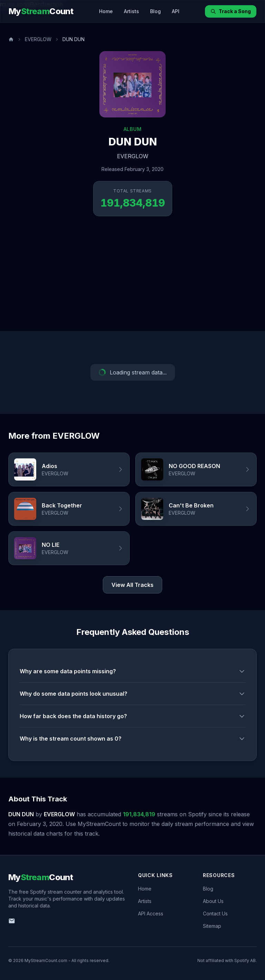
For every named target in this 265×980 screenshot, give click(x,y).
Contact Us (215, 914)
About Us (213, 901)
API (176, 11)
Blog (155, 11)
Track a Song (231, 11)
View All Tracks (132, 585)
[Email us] (12, 921)
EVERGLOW (38, 39)
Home (106, 11)
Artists (131, 11)
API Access (151, 914)
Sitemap (212, 926)
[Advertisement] (132, 279)
